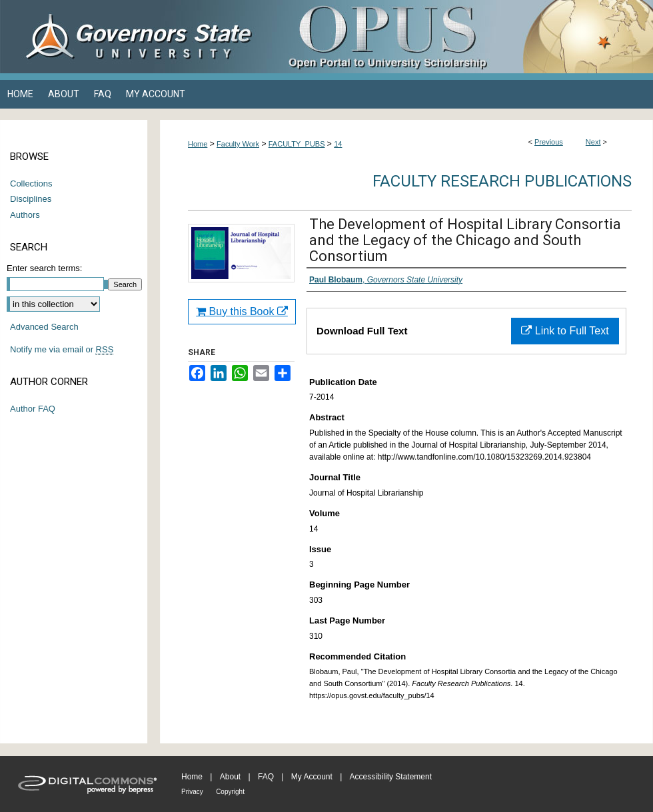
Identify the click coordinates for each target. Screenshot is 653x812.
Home (198, 144)
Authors (25, 215)
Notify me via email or (62, 350)
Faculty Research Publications (502, 181)
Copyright (230, 792)
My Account (312, 777)
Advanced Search (44, 327)
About (230, 777)
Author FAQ (33, 409)
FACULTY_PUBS (297, 144)
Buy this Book (242, 311)
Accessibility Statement (391, 777)
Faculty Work (238, 144)
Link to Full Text (565, 331)
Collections (31, 184)
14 (338, 144)
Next (593, 142)
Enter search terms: (44, 268)
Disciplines (31, 199)
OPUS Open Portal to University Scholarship (460, 37)
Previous (549, 142)
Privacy (192, 792)
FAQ (266, 777)
